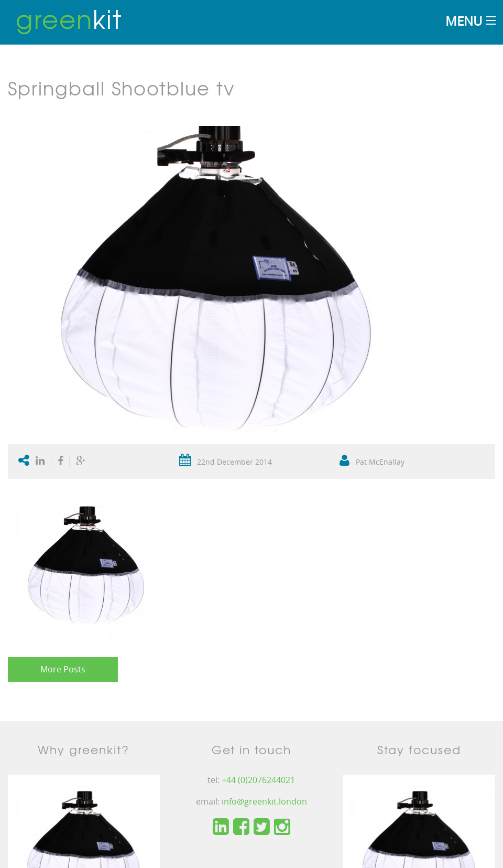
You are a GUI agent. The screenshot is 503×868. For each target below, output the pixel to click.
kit (69, 18)
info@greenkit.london (264, 801)
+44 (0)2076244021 (258, 780)
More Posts (63, 669)
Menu (464, 21)
